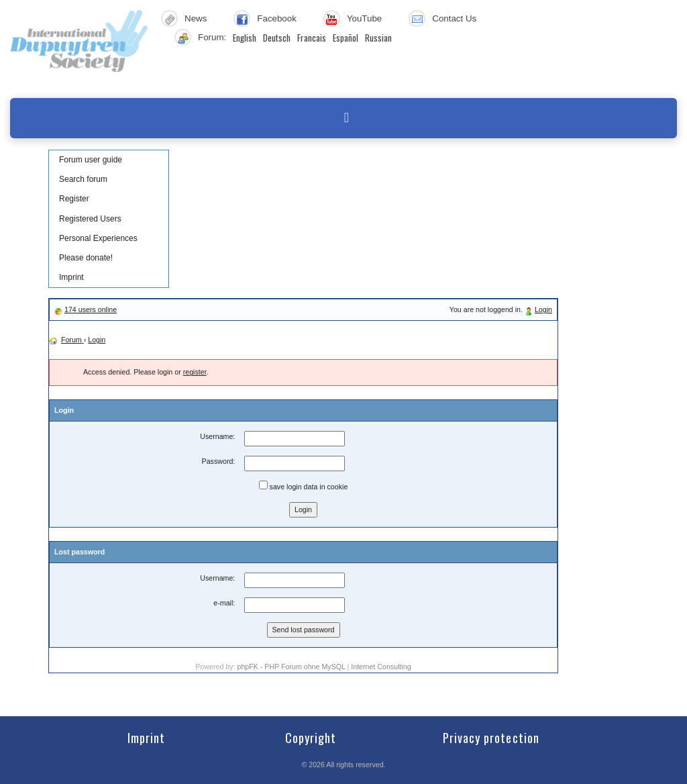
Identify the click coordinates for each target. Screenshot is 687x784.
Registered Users (90, 219)
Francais (312, 38)
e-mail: (224, 603)
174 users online (91, 309)
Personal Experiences (98, 238)
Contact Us (454, 18)
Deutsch (277, 38)
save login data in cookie (304, 486)
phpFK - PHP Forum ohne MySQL (292, 667)
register (195, 372)
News (196, 18)
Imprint (71, 277)
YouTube (364, 18)
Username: (217, 436)
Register (74, 199)
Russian (378, 38)
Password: (219, 461)
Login (543, 309)
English (245, 38)
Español (346, 38)
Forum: (212, 37)
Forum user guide (91, 160)
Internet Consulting (381, 667)
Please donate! (86, 258)
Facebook (277, 18)
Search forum (83, 179)
